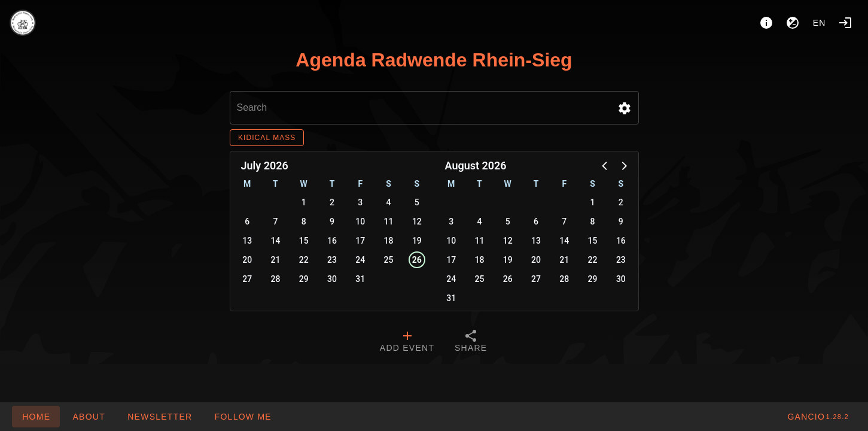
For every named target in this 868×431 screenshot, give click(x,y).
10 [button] (360, 221)
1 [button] (304, 202)
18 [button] (389, 241)
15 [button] (304, 241)
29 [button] (304, 279)
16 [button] (332, 241)
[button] (625, 108)
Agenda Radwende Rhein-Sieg (434, 60)
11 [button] (389, 221)
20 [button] (247, 260)
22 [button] (304, 260)
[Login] (845, 23)
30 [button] (332, 279)
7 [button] (275, 221)
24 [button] (360, 260)
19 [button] (417, 241)
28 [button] (275, 279)
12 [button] (417, 221)
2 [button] (332, 202)
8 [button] (304, 221)
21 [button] (275, 260)
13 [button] (247, 241)
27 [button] (247, 279)
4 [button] (389, 202)
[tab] (407, 342)
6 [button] (247, 221)
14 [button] (275, 241)
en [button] (820, 23)
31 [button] (360, 279)
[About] (766, 23)
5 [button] (417, 202)
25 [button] (389, 260)
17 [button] (360, 241)
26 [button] (417, 260)
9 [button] (332, 221)
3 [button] (360, 202)
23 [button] (332, 260)
